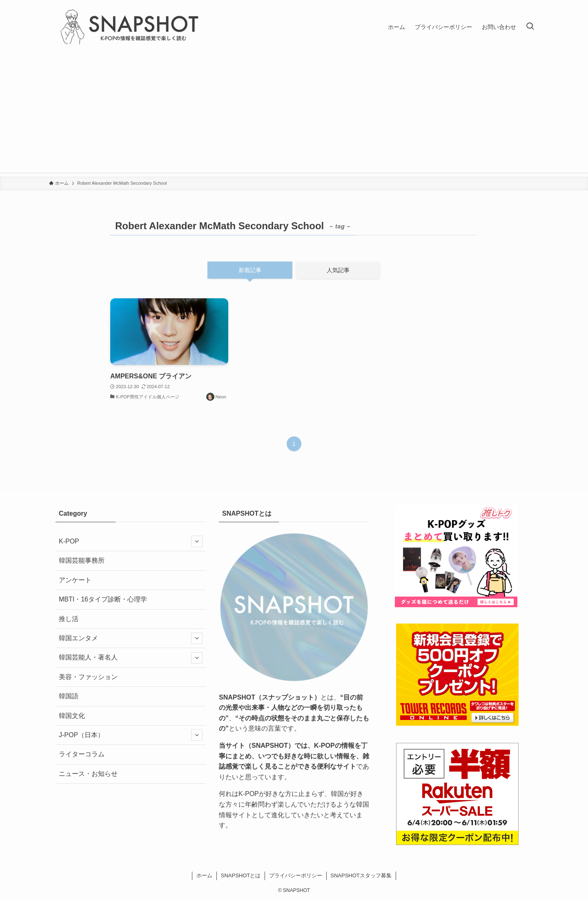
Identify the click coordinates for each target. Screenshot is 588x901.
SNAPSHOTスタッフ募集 (361, 875)
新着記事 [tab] (250, 270)
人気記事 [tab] (338, 270)
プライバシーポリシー (296, 875)
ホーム (204, 875)
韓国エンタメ (131, 638)
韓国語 (69, 696)
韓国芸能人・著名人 (131, 658)
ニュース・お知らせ (88, 774)
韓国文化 (72, 716)
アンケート (75, 580)
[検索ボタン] (530, 27)
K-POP (131, 541)
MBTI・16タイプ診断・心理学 (103, 599)
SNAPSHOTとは (241, 875)
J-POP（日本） (131, 735)
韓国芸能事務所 (82, 560)
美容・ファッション (88, 677)
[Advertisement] (294, 115)
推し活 (69, 619)
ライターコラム (82, 754)
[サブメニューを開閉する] (197, 541)
